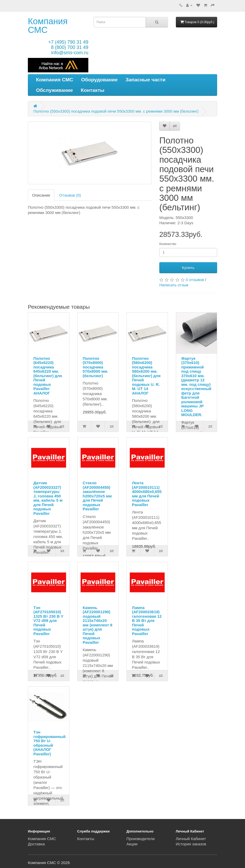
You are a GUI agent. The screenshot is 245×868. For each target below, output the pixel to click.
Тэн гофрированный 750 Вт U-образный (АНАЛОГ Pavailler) (50, 743)
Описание (41, 195)
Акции (132, 844)
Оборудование (99, 80)
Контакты (93, 90)
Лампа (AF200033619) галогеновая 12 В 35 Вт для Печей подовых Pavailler (147, 621)
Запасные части (146, 80)
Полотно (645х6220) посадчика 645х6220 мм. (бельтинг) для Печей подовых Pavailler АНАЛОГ (48, 376)
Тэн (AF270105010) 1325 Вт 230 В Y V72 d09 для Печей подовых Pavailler (48, 621)
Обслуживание (54, 90)
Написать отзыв (174, 285)
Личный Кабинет (191, 839)
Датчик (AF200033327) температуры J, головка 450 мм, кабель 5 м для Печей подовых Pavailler (48, 498)
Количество (168, 244)
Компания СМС (48, 26)
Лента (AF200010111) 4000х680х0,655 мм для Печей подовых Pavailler (147, 494)
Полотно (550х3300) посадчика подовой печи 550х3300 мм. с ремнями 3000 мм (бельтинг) (116, 111)
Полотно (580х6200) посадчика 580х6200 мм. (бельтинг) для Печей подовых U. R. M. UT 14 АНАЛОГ (146, 376)
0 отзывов (195, 280)
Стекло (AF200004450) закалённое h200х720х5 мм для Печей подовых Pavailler (97, 496)
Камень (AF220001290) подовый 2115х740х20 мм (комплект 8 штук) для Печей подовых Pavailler (98, 625)
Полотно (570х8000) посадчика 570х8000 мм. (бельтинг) (96, 367)
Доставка (36, 844)
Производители (141, 839)
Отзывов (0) (70, 195)
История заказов (191, 844)
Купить (188, 268)
